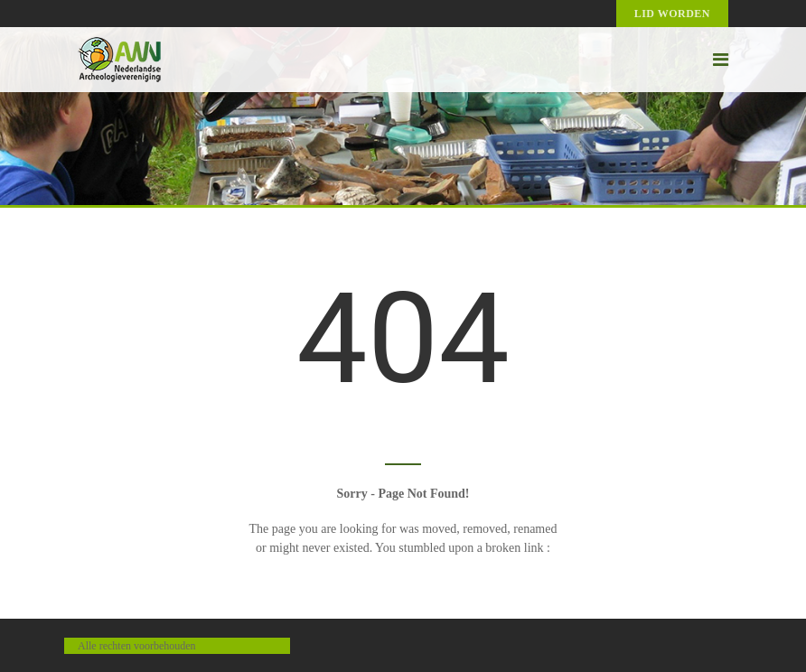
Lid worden (672, 14)
